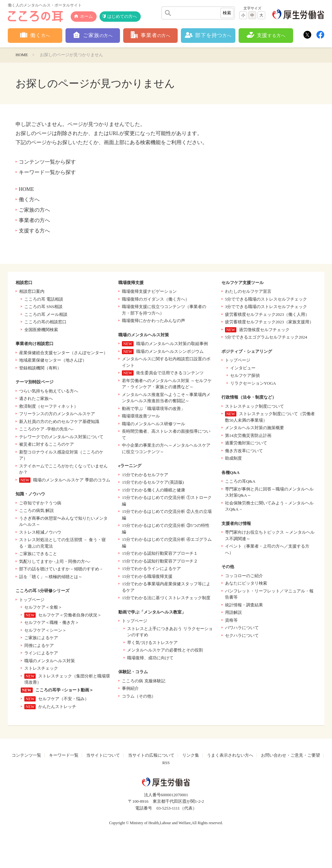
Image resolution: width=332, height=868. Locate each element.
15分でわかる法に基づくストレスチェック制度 (166, 598)
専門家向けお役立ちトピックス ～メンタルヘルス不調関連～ (270, 535)
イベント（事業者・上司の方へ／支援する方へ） (267, 549)
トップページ (32, 600)
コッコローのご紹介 (244, 576)
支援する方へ (34, 231)
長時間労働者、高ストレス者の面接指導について (166, 434)
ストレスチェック (41, 668)
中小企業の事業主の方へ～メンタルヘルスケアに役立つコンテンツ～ (166, 448)
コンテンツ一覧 (26, 755)
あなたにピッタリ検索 (246, 583)
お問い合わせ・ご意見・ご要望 (290, 755)
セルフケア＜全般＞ (43, 607)
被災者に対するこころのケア (47, 444)
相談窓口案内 (32, 291)
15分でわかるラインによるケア (151, 569)
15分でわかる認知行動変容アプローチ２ (160, 561)
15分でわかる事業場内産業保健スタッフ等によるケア (166, 587)
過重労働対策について (246, 443)
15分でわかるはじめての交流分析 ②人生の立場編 (167, 515)
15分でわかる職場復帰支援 (147, 576)
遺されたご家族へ (36, 398)
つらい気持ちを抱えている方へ (49, 391)
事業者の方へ (34, 220)
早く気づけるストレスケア (152, 643)
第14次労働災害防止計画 (248, 435)
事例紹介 (130, 688)
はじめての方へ (122, 16)
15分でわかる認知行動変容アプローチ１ (160, 553)
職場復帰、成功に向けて (150, 658)
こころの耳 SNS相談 (43, 307)
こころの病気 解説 (36, 510)
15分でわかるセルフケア (145, 475)
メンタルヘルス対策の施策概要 (255, 428)
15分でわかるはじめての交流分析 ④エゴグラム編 (167, 543)
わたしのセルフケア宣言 (248, 291)
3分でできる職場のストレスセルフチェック (266, 307)
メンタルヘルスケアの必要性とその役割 (165, 650)
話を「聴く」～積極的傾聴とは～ (51, 577)
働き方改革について (244, 451)
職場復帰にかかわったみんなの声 (154, 321)
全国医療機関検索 (41, 330)
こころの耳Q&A (240, 481)
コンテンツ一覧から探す (47, 162)
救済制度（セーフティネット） (49, 406)
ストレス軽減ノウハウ (40, 532)
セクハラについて (242, 635)
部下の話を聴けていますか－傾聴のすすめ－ (61, 569)
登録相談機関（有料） (40, 368)
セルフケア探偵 (245, 375)
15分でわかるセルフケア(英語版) (153, 482)
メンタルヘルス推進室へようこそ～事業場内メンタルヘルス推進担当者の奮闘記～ (166, 398)
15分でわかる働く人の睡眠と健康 (154, 490)
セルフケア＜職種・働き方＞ (52, 622)
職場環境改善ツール (141, 416)
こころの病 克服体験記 (143, 681)
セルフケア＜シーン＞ (45, 630)
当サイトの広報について (151, 755)
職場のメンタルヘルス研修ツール (154, 424)
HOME (22, 55)
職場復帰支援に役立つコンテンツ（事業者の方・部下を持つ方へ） (164, 310)
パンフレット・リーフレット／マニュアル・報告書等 (269, 594)
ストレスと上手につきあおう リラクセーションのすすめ (170, 632)
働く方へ (29, 199)
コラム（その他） (139, 696)
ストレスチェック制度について (255, 406)
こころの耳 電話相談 (44, 299)
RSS (166, 763)
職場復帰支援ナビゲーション (149, 291)
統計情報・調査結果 (244, 605)
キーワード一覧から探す (47, 172)
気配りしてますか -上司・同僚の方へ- (55, 561)
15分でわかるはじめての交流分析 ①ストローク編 (167, 501)
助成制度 (233, 458)
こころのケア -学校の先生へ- (46, 429)
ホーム (86, 16)
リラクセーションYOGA (253, 383)
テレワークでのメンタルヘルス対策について (61, 437)
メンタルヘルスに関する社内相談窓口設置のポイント (166, 362)
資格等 (231, 620)
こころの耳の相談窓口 (45, 322)
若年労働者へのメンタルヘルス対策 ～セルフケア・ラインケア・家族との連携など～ (167, 384)
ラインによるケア (41, 653)
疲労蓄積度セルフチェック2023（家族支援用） (269, 322)
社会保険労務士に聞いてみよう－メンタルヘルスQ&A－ (269, 506)
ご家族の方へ (34, 210)
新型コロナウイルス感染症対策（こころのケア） (61, 455)
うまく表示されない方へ (230, 755)
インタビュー (243, 368)
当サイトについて (103, 755)
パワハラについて (242, 628)
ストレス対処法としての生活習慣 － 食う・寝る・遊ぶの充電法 (62, 543)
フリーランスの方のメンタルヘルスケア (57, 414)
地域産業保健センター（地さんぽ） (53, 360)
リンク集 (191, 755)
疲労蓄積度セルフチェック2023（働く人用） (267, 314)
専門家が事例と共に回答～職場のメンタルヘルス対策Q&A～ (269, 492)
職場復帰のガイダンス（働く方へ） (156, 299)
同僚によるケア (39, 645)
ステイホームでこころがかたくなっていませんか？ (63, 469)
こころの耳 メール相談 (46, 314)
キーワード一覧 (64, 755)
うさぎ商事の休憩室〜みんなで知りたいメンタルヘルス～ (63, 521)
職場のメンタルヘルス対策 (50, 661)
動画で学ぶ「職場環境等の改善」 (154, 409)
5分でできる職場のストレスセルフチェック (266, 299)
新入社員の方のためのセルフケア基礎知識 (59, 422)
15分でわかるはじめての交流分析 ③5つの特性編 (166, 529)
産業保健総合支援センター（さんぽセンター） (63, 353)
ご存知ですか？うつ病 (40, 503)
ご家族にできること (38, 554)
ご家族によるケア (41, 638)
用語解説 (233, 612)
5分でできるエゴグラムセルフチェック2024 (266, 337)
